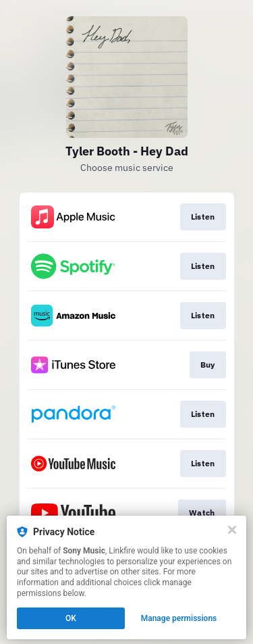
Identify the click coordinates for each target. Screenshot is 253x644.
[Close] (232, 530)
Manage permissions (179, 618)
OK (71, 618)
